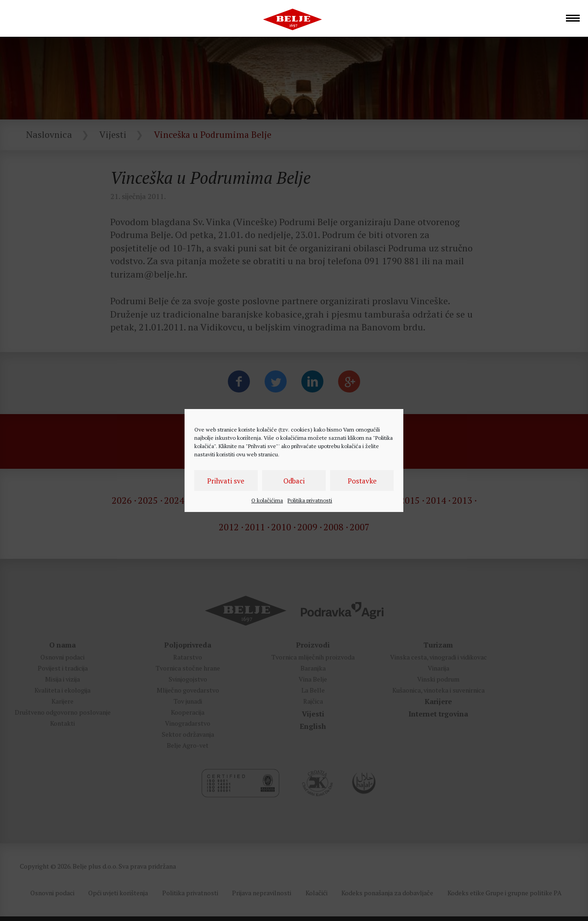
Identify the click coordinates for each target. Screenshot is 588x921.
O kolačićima (267, 500)
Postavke (362, 481)
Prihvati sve (226, 481)
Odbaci (294, 481)
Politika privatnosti (310, 500)
